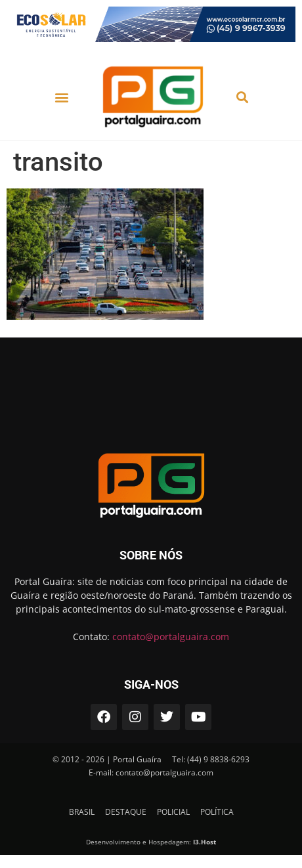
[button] (61, 97)
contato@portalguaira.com (171, 637)
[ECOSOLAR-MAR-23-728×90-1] (151, 38)
